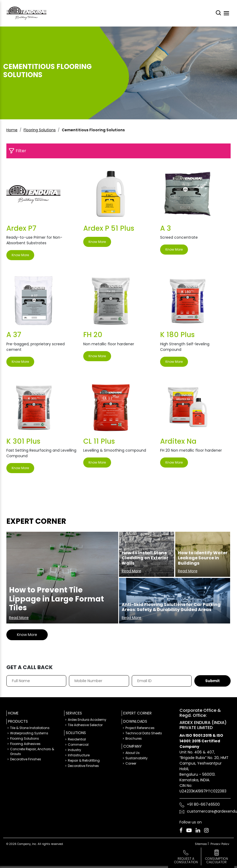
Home (12, 130)
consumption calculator (217, 860)
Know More (20, 255)
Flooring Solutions (40, 130)
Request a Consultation (186, 860)
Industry (74, 750)
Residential (77, 739)
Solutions (76, 733)
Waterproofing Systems (29, 733)
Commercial (78, 745)
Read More (19, 618)
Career (131, 763)
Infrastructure (79, 755)
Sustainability (137, 758)
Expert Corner (137, 713)
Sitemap (201, 844)
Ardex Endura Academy (87, 720)
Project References (140, 728)
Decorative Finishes (26, 759)
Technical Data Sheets (144, 733)
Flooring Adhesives (25, 744)
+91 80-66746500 (203, 804)
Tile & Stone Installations (30, 728)
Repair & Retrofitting (84, 760)
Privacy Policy (220, 844)
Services (74, 713)
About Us (133, 753)
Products (18, 721)
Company (133, 746)
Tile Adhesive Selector (85, 725)
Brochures (134, 738)
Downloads (135, 721)
